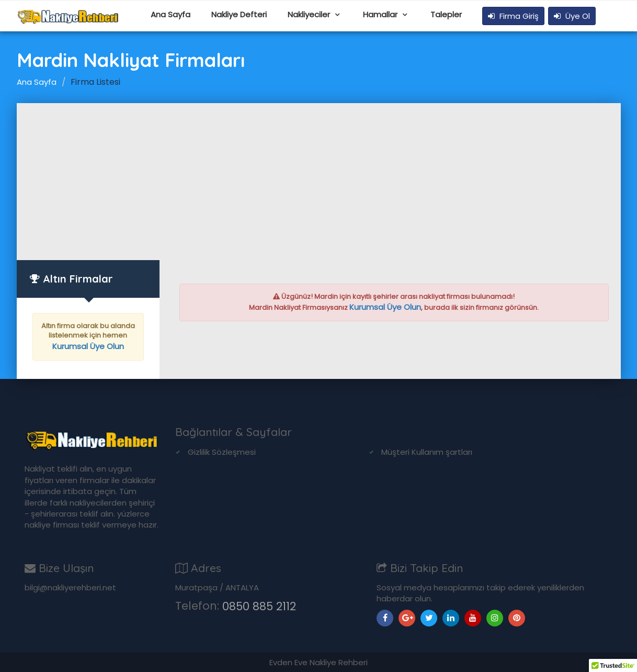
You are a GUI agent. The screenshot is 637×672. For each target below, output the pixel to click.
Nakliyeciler (310, 14)
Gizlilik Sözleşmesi (222, 452)
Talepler (446, 14)
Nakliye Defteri (239, 14)
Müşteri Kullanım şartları (427, 452)
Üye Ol (572, 16)
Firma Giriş (513, 16)
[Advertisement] (319, 182)
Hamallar (381, 14)
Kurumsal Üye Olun (88, 346)
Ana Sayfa (170, 14)
